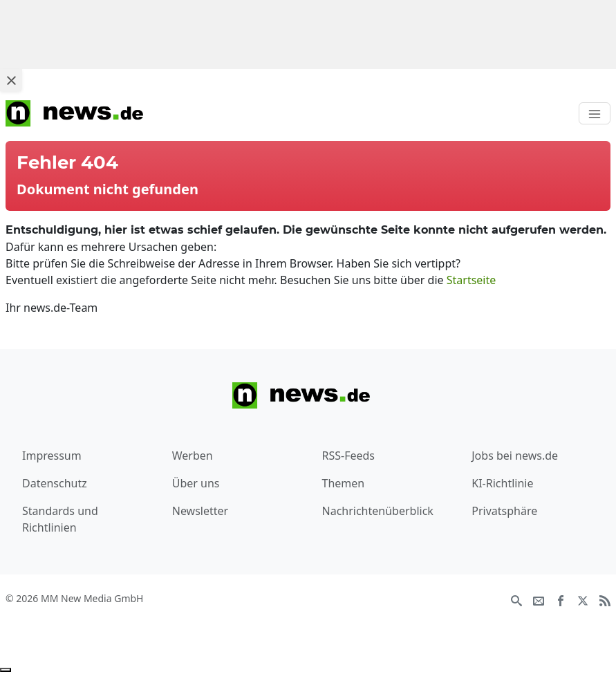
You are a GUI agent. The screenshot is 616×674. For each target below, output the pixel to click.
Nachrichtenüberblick (378, 511)
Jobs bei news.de (515, 456)
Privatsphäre (504, 511)
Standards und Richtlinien (60, 519)
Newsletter (200, 511)
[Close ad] (11, 80)
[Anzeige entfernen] (6, 670)
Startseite (472, 280)
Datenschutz (55, 483)
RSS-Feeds (349, 456)
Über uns (196, 483)
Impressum (52, 456)
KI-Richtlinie (502, 483)
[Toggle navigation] (595, 113)
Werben (193, 456)
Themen (344, 483)
